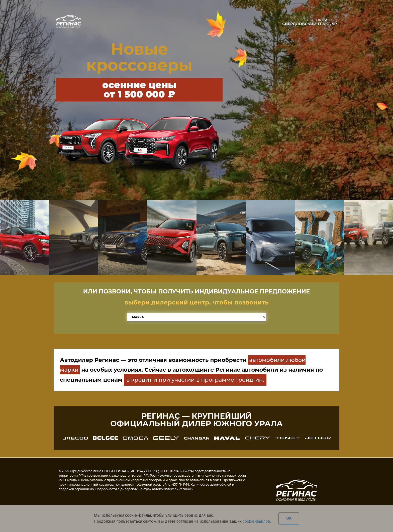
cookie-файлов (256, 521)
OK (289, 518)
